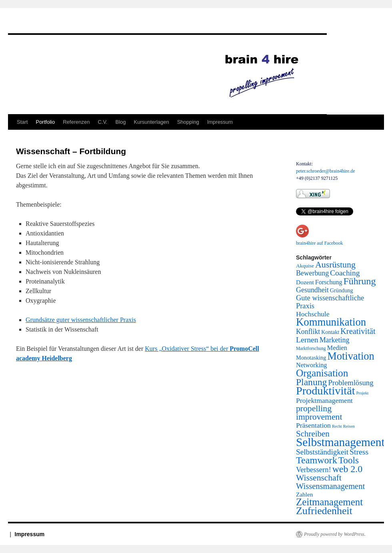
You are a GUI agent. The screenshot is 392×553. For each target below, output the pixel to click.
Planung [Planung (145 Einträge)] (311, 382)
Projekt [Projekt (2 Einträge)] (363, 393)
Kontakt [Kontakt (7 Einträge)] (330, 332)
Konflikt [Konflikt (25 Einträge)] (308, 332)
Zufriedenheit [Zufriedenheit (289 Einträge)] (324, 511)
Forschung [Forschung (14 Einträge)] (329, 282)
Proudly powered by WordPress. (335, 534)
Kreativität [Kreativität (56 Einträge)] (358, 331)
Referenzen (76, 122)
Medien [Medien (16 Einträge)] (337, 348)
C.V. (102, 122)
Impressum (220, 122)
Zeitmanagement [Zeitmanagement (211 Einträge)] (329, 502)
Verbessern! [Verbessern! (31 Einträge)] (314, 470)
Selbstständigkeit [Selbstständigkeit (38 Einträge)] (322, 452)
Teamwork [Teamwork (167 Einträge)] (317, 460)
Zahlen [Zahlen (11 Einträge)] (304, 494)
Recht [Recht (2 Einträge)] (337, 426)
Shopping (188, 122)
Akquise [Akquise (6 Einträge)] (305, 266)
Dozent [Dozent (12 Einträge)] (305, 282)
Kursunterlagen (152, 122)
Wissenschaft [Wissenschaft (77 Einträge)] (319, 478)
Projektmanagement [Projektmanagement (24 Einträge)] (324, 400)
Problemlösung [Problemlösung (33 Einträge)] (351, 383)
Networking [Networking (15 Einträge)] (311, 365)
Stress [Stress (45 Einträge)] (359, 452)
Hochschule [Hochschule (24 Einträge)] (313, 314)
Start (22, 122)
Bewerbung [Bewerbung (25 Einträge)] (312, 273)
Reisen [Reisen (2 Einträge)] (349, 426)
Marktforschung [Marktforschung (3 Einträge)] (311, 349)
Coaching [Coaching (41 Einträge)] (345, 273)
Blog (120, 122)
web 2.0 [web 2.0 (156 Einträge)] (348, 469)
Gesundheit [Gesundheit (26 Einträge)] (312, 290)
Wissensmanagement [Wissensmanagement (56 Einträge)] (330, 486)
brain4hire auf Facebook (319, 243)
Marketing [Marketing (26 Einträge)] (335, 340)
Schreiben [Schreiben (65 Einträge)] (313, 434)
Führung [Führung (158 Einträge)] (359, 281)
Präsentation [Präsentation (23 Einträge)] (313, 425)
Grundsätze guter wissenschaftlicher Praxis (81, 320)
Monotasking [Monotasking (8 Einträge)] (311, 358)
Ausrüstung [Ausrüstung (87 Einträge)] (335, 265)
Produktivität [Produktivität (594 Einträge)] (326, 391)
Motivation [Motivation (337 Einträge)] (351, 356)
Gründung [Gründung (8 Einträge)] (342, 290)
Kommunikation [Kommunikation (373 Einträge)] (331, 322)
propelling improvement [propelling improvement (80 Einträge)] (319, 413)
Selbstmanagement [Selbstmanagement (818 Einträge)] (340, 442)
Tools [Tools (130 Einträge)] (349, 460)
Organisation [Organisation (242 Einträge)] (322, 373)
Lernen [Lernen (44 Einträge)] (307, 340)
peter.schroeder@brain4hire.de (326, 171)
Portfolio (45, 122)
